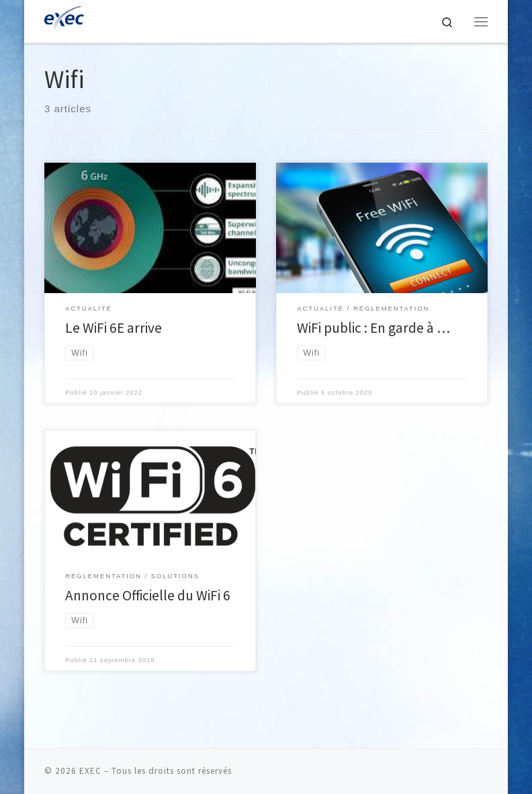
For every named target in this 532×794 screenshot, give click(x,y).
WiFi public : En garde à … (373, 328)
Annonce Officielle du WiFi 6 (148, 595)
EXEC (90, 771)
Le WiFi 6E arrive (114, 328)
